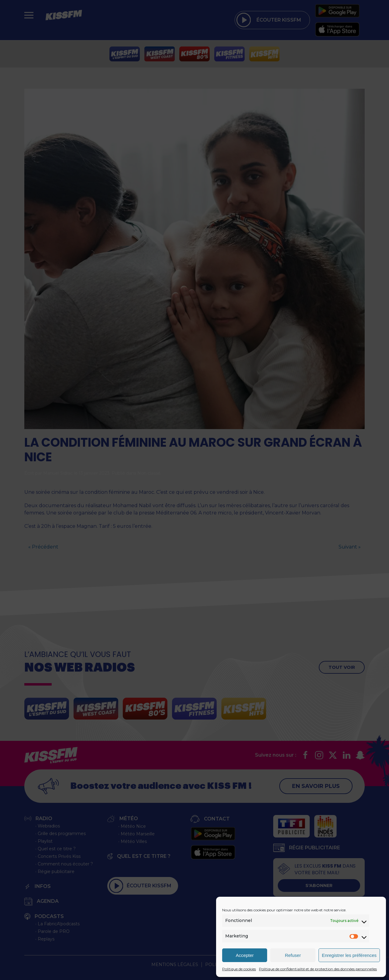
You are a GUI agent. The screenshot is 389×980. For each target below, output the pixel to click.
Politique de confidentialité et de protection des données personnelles (318, 969)
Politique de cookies (239, 969)
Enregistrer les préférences (349, 955)
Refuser (293, 955)
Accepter (245, 955)
